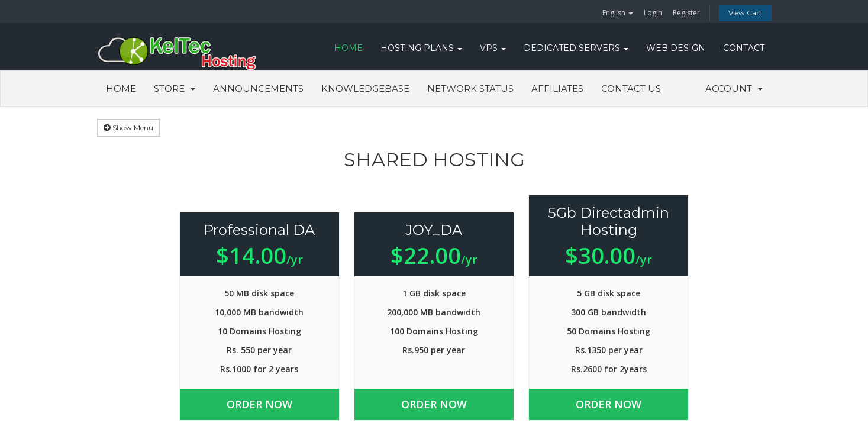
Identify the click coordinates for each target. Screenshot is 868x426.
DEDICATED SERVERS (576, 48)
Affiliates (557, 88)
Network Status (470, 88)
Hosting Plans (421, 48)
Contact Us (631, 88)
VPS (493, 48)
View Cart (745, 13)
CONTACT (744, 48)
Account (734, 88)
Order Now (260, 404)
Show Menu (128, 128)
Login (653, 13)
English (618, 13)
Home (121, 88)
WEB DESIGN (676, 48)
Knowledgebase (365, 88)
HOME (349, 48)
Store (175, 88)
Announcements (258, 88)
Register (686, 13)
